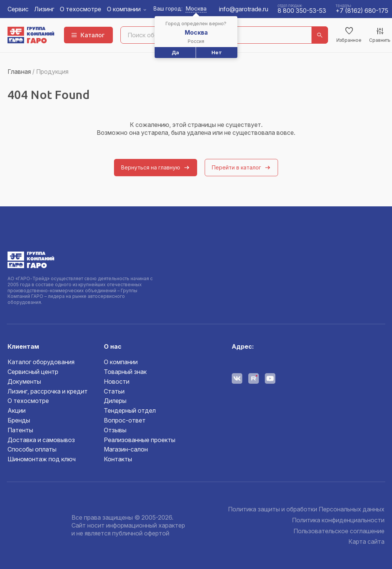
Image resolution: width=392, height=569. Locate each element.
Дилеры (115, 401)
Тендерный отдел (130, 410)
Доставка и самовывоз (41, 440)
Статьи (114, 391)
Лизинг (44, 9)
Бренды (19, 420)
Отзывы (115, 430)
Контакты (118, 459)
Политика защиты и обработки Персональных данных (306, 509)
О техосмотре (81, 9)
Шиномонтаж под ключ (42, 459)
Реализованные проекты (140, 440)
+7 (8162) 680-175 (362, 11)
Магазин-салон (126, 449)
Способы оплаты (32, 449)
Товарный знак (125, 372)
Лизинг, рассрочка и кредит (48, 391)
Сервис (18, 9)
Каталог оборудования (41, 362)
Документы (24, 381)
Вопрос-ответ (125, 420)
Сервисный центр (33, 372)
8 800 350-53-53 (302, 11)
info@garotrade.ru (244, 9)
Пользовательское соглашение (339, 531)
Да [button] (175, 52)
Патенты (20, 430)
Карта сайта (366, 542)
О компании (124, 9)
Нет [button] (217, 52)
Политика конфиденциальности (338, 520)
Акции (17, 410)
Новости (117, 381)
